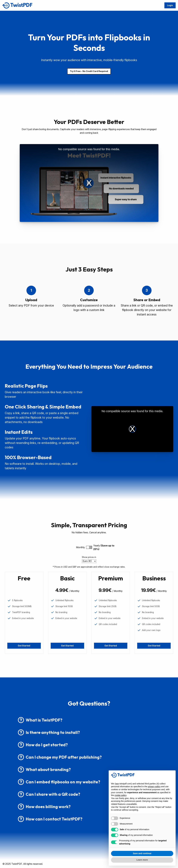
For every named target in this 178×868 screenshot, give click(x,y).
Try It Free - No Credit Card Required (89, 71)
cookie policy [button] (120, 795)
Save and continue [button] (142, 853)
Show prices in (89, 557)
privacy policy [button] (154, 786)
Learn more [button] (142, 860)
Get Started (24, 646)
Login (170, 5)
